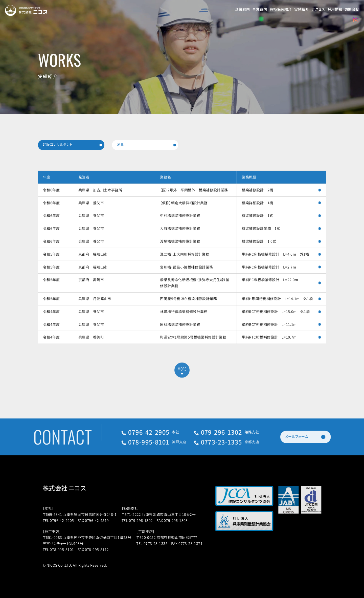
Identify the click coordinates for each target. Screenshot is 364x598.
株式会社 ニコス (72, 488)
